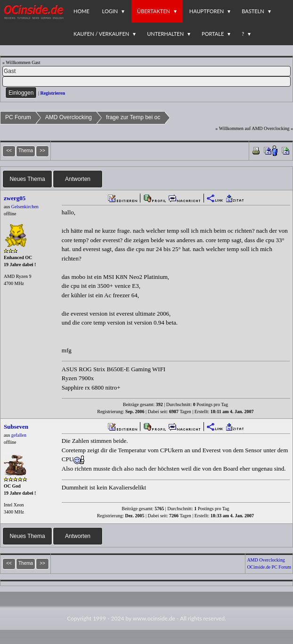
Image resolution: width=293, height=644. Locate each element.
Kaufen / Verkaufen (101, 34)
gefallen (19, 435)
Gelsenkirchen (25, 207)
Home (81, 11)
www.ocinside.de (154, 618)
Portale (213, 34)
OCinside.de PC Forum (269, 567)
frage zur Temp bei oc (133, 117)
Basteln (253, 11)
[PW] (146, 82)
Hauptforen (207, 11)
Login (110, 11)
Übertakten (154, 11)
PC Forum (18, 117)
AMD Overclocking (69, 117)
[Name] (146, 71)
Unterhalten (165, 34)
